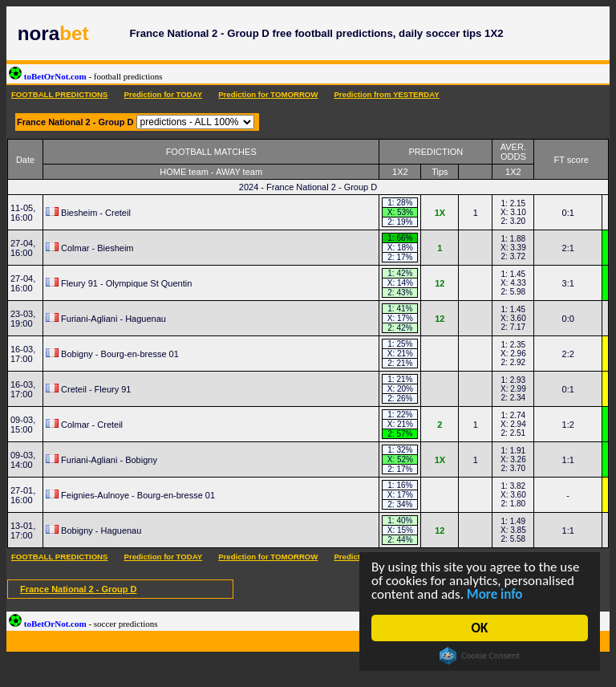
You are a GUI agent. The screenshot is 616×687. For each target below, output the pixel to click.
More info (495, 594)
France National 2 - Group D (78, 589)
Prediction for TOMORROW (268, 94)
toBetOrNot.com (86, 76)
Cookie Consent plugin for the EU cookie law (480, 656)
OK (480, 628)
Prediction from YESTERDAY (386, 94)
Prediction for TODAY (163, 94)
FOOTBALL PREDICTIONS (59, 94)
